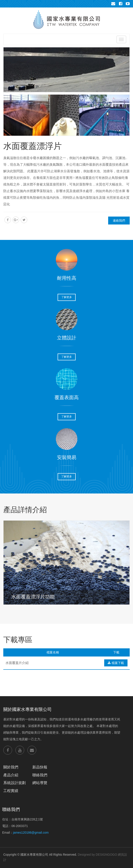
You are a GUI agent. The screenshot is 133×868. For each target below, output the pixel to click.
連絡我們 (119, 221)
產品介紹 (11, 775)
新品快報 (40, 767)
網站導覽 (40, 783)
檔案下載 (116, 663)
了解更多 (67, 295)
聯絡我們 (40, 775)
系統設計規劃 (15, 783)
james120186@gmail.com (31, 833)
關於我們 (11, 767)
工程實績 (11, 791)
